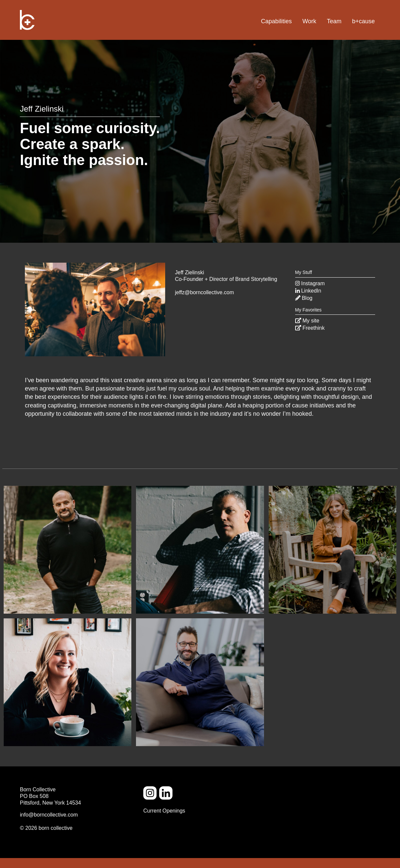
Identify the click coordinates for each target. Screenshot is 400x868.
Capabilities (276, 21)
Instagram (310, 283)
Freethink (310, 328)
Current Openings (164, 811)
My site (307, 321)
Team (334, 21)
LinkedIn (308, 291)
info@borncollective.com (49, 815)
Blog (304, 298)
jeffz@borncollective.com (205, 292)
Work (309, 21)
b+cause (363, 21)
